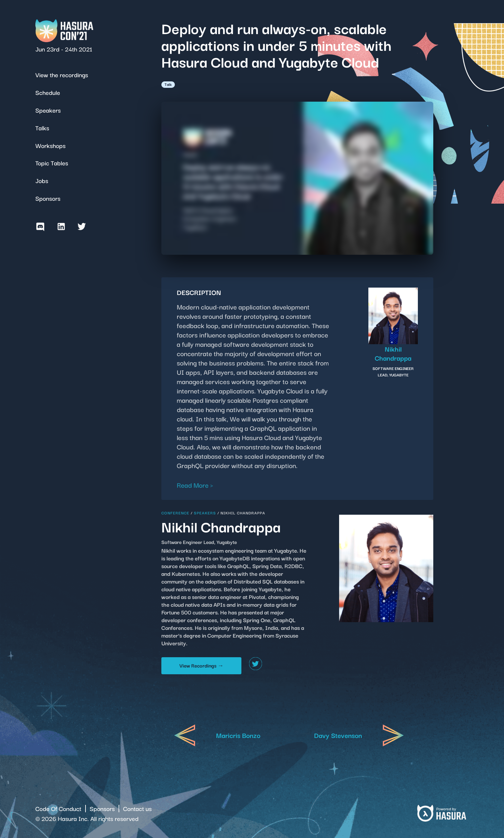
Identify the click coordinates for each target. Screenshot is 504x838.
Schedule (48, 92)
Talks (42, 128)
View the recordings (62, 74)
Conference (175, 513)
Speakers (48, 110)
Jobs (42, 180)
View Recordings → (201, 665)
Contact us (137, 808)
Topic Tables (52, 163)
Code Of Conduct (58, 808)
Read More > (195, 485)
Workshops (50, 145)
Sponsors (48, 198)
